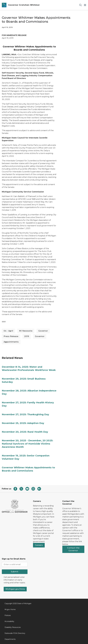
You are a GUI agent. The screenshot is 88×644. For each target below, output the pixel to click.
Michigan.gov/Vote (15, 589)
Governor (43, 331)
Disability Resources (13, 627)
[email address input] (15, 564)
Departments (10, 639)
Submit (15, 572)
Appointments (11, 342)
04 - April (8, 331)
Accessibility (9, 621)
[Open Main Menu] (85, 5)
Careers (39, 545)
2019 (27, 336)
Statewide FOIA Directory (15, 633)
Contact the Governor (73, 549)
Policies (8, 615)
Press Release (11, 336)
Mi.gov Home (10, 609)
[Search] (80, 5)
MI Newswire (26, 331)
